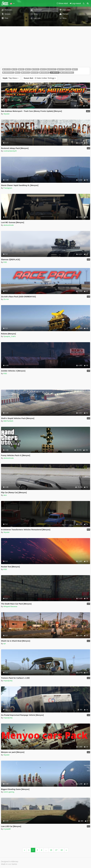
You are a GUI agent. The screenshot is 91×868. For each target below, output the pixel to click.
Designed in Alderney (10, 861)
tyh (5, 644)
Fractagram (8, 188)
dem (5, 495)
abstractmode (9, 225)
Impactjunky (8, 681)
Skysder (7, 114)
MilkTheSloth (8, 421)
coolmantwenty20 (10, 151)
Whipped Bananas (10, 606)
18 (62, 850)
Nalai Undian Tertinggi (40, 78)
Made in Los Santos (9, 864)
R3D (5, 262)
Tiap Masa (10, 78)
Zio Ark (6, 299)
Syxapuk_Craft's (10, 336)
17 (56, 850)
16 (51, 850)
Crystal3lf (7, 829)
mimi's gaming (9, 792)
